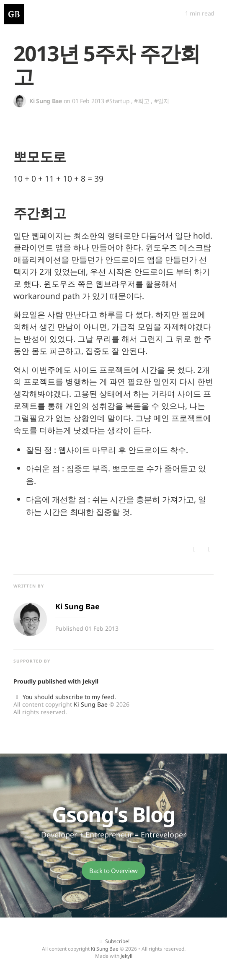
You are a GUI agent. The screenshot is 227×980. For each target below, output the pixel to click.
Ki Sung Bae (91, 704)
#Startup (117, 101)
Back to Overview (113, 871)
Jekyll (90, 681)
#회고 (142, 101)
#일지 (162, 101)
